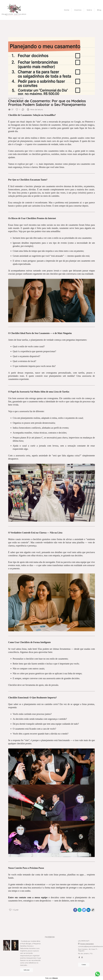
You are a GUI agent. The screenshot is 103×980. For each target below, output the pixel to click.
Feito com (51, 978)
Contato (84, 965)
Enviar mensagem (87, 944)
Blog (99, 10)
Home (67, 10)
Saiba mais (27, 970)
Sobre (89, 10)
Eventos (78, 10)
